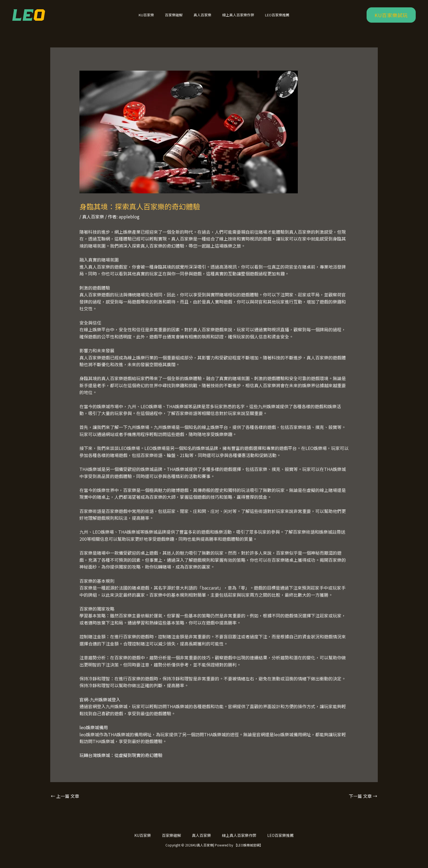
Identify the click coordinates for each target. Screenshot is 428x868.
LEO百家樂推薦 (270, 18)
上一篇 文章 (65, 803)
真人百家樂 (202, 18)
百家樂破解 (178, 18)
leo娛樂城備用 (94, 734)
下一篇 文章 (363, 803)
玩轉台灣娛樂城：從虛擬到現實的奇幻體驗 (121, 762)
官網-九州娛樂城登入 (100, 707)
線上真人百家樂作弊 (234, 18)
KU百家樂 (154, 18)
